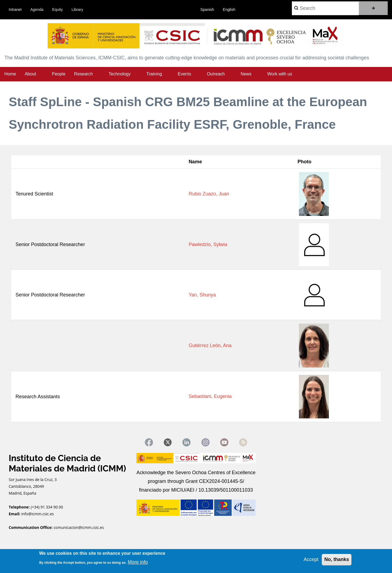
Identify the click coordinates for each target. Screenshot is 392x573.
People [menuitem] (59, 74)
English (229, 10)
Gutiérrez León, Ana (210, 345)
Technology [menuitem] (120, 74)
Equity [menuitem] (58, 10)
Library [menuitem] (77, 10)
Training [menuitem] (154, 74)
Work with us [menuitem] (280, 74)
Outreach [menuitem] (216, 74)
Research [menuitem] (83, 74)
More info (138, 562)
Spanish (207, 10)
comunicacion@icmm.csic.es (79, 528)
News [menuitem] (246, 74)
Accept (310, 559)
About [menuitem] (30, 74)
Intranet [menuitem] (15, 10)
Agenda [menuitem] (37, 10)
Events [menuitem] (184, 74)
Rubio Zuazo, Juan (208, 194)
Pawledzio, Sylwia (207, 244)
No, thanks (336, 559)
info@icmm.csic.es (38, 514)
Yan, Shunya (202, 295)
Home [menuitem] (10, 74)
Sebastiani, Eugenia (210, 397)
